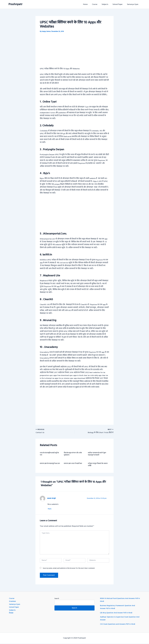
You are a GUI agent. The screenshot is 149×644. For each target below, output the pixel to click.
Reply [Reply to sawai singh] (50, 509)
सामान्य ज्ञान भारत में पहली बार (73, 464)
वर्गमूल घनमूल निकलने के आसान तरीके (98, 465)
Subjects (107, 4)
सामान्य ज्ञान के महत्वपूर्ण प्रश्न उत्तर (50, 464)
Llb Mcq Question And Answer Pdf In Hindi (117, 613)
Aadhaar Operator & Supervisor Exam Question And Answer (118, 619)
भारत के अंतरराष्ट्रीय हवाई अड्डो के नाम (49, 454)
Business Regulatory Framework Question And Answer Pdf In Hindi (118, 608)
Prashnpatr (15, 4)
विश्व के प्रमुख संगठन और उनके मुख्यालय (73, 454)
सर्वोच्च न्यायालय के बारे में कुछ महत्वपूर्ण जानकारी (97, 454)
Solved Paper (119, 4)
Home (89, 4)
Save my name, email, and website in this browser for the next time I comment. (69, 569)
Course (98, 4)
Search (57, 599)
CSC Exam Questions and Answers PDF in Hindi (118, 625)
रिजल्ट (11, 613)
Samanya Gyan (133, 4)
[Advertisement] (74, 52)
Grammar (13, 602)
